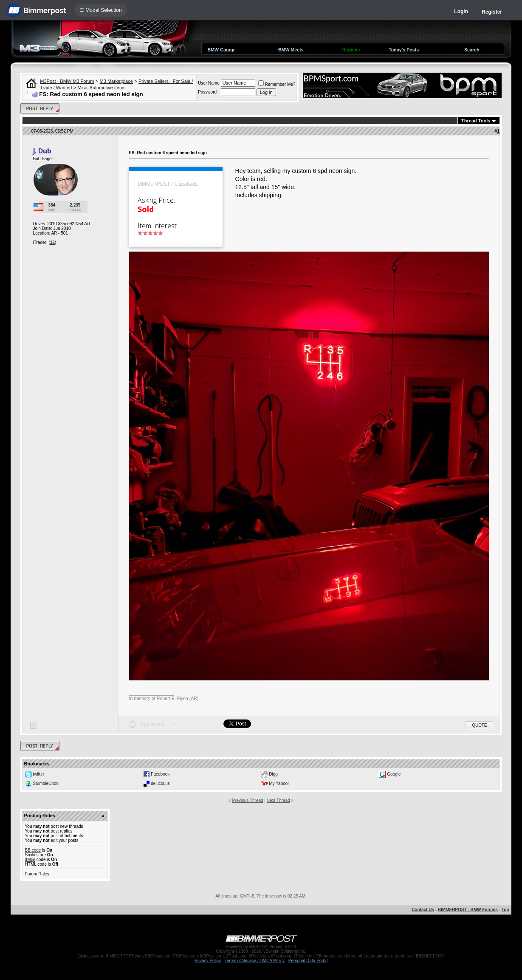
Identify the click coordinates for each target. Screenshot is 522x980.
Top (505, 910)
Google (394, 774)
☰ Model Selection (101, 10)
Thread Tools (476, 121)
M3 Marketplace (116, 81)
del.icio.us (160, 783)
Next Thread (278, 800)
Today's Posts (404, 50)
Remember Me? (277, 84)
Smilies (32, 855)
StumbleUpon (46, 783)
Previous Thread (247, 800)
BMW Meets (291, 50)
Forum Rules (37, 874)
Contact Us (423, 910)
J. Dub (42, 151)
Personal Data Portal (308, 961)
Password (207, 92)
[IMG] (30, 860)
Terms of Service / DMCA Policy (255, 961)
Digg (273, 774)
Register (492, 12)
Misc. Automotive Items (101, 88)
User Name (209, 83)
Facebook (160, 774)
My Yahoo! (279, 783)
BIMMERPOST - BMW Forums (468, 910)
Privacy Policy (208, 961)
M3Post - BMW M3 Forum (67, 81)
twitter (38, 774)
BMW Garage (221, 50)
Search (472, 50)
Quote (479, 725)
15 (52, 242)
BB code (33, 850)
